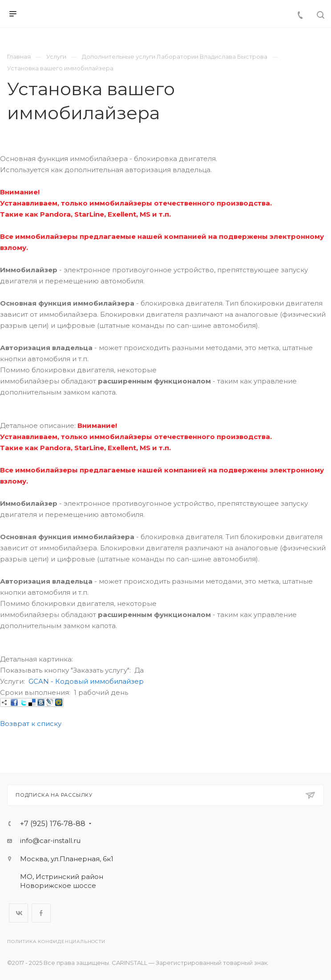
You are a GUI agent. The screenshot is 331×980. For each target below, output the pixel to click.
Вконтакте (18, 913)
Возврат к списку (31, 724)
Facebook (41, 913)
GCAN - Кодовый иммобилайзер (86, 681)
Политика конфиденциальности (56, 942)
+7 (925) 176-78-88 (53, 824)
